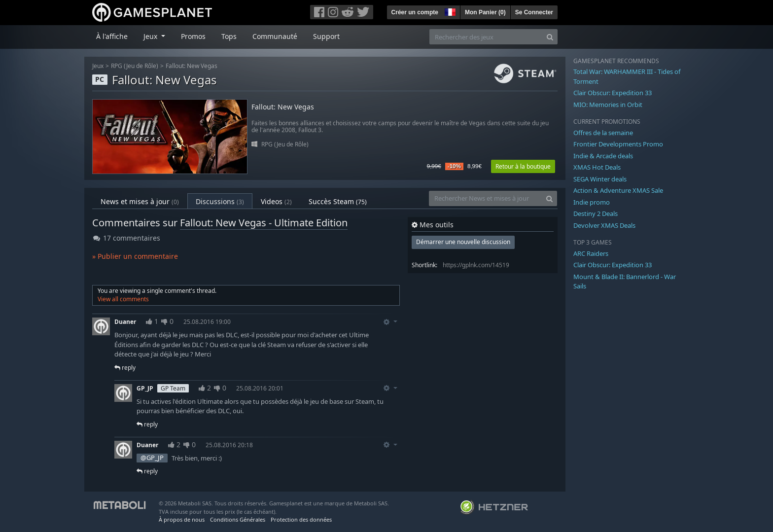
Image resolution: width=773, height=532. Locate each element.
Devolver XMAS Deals (604, 225)
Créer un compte (415, 12)
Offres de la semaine (603, 133)
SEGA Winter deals (600, 179)
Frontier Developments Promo (618, 144)
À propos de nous (182, 519)
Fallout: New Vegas (192, 66)
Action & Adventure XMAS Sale (618, 190)
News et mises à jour (140, 201)
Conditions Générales (238, 519)
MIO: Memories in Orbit (608, 105)
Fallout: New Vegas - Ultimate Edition (264, 223)
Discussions (220, 201)
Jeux (98, 66)
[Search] (550, 37)
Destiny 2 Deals (596, 213)
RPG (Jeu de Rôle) (135, 66)
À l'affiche (112, 36)
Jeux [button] (151, 36)
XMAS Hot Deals (597, 167)
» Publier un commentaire (135, 256)
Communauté (275, 36)
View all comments (123, 299)
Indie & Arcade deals (603, 156)
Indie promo (592, 202)
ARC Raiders (591, 253)
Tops (229, 36)
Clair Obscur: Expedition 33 (613, 93)
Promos (193, 36)
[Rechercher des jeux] (486, 37)
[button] (449, 11)
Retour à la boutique (523, 166)
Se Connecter (534, 12)
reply (125, 368)
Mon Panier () (485, 12)
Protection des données (301, 519)
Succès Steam (338, 201)
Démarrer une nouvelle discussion (463, 242)
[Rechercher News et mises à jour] (486, 198)
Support (326, 36)
